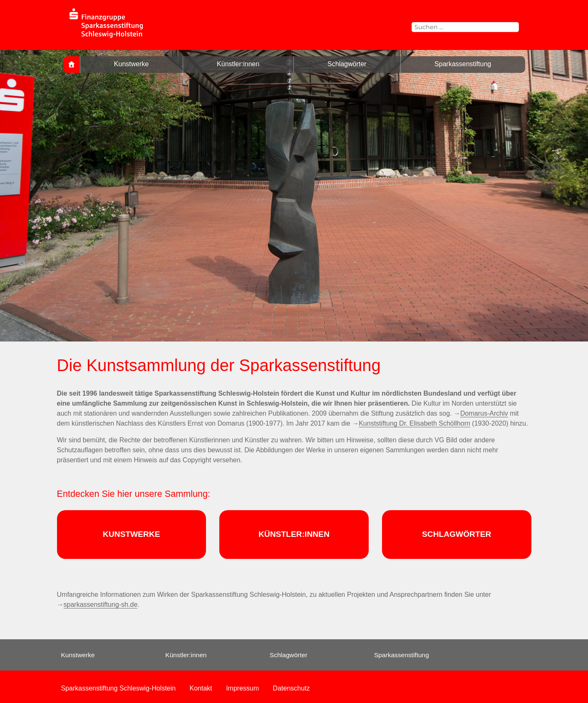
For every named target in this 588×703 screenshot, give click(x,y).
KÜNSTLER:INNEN (294, 534)
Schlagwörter (347, 64)
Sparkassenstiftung (463, 64)
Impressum (242, 688)
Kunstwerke (131, 64)
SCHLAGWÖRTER (457, 534)
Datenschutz (292, 688)
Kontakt (201, 688)
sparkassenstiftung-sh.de (101, 605)
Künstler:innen (238, 64)
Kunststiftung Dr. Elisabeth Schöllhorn (414, 423)
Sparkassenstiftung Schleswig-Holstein (119, 688)
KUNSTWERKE (131, 534)
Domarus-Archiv (484, 413)
